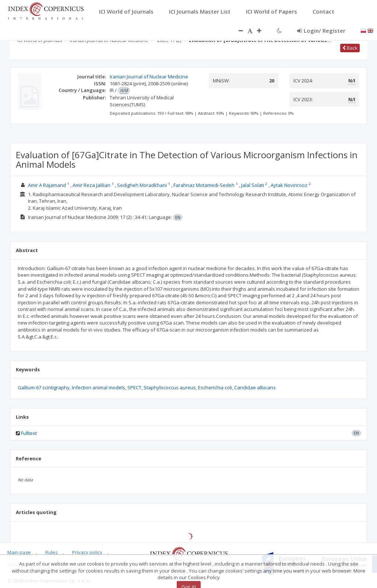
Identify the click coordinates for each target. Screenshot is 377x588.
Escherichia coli (215, 387)
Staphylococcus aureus (170, 387)
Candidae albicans (255, 387)
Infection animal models (98, 387)
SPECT (134, 387)
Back (350, 48)
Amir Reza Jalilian (91, 185)
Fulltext (29, 433)
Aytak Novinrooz (289, 185)
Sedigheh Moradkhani (142, 185)
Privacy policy (87, 552)
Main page (19, 552)
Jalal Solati (253, 185)
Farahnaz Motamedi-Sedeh (204, 185)
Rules (52, 552)
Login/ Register (321, 31)
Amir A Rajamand (47, 185)
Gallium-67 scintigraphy (44, 387)
